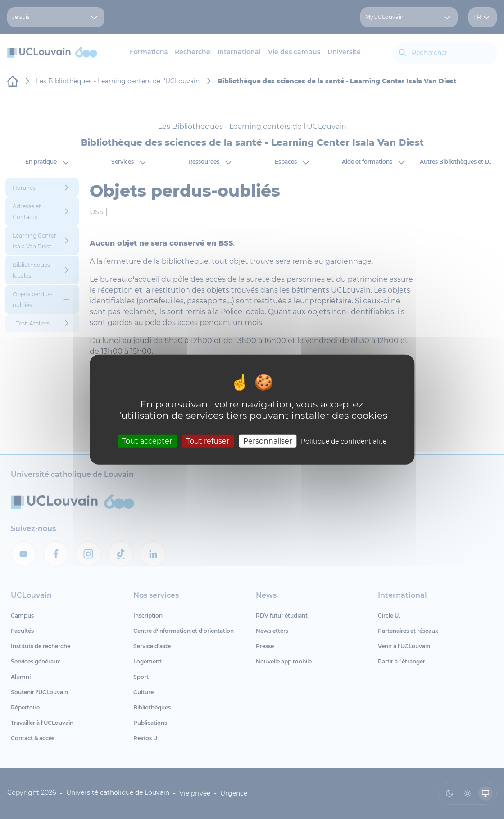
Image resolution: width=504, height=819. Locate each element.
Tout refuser (208, 441)
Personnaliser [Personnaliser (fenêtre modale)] (268, 441)
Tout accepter (147, 441)
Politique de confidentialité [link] (344, 441)
